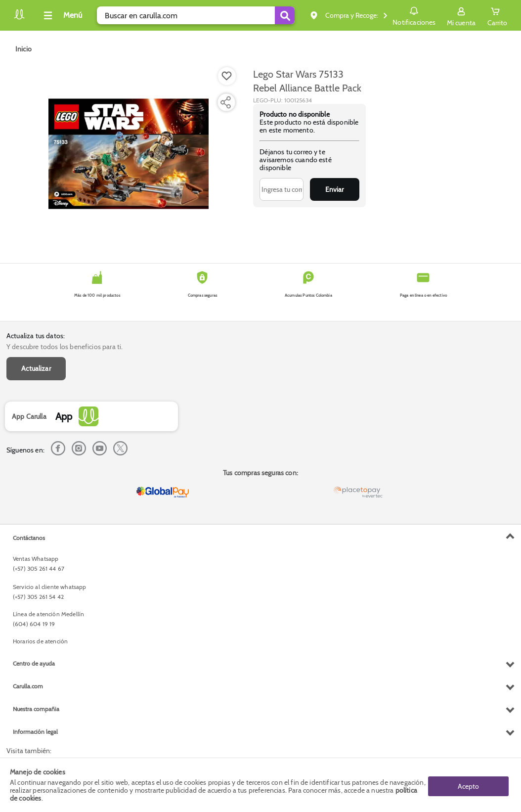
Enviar (334, 189)
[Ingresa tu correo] (281, 189)
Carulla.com (28, 686)
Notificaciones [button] (414, 15)
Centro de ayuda (34, 663)
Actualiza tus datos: (36, 336)
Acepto (468, 785)
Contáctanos (29, 538)
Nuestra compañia (36, 709)
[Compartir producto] (225, 102)
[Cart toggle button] (497, 15)
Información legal (35, 732)
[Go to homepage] (23, 49)
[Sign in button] (461, 15)
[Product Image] (129, 154)
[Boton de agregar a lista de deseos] (227, 76)
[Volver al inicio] (19, 18)
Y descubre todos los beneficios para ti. (65, 347)
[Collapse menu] (61, 15)
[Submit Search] (285, 15)
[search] (196, 15)
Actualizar (36, 368)
